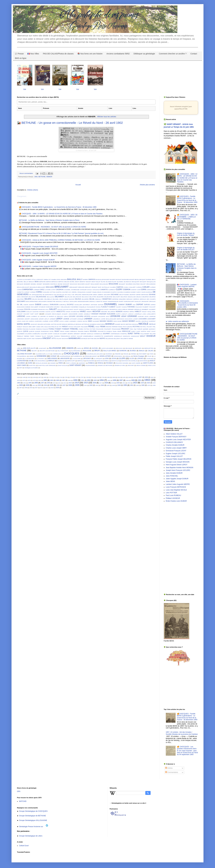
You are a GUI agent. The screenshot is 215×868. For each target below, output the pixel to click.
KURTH (118, 314)
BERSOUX (55, 282)
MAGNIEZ (103, 321)
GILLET (76, 309)
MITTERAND (86, 324)
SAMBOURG (36, 334)
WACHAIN (65, 338)
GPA (19, 791)
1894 (102, 380)
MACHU (85, 321)
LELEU (146, 316)
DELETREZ (20, 299)
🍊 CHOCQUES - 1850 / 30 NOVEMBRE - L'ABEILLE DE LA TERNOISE (187, 217)
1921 (124, 383)
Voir (25, 89)
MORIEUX (110, 324)
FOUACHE (139, 307)
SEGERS (70, 334)
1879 (34, 380)
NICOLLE (152, 324)
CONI (139, 290)
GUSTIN (48, 312)
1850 (135, 377)
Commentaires (172, 772)
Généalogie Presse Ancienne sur (35, 827)
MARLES (51, 361)
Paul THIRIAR (138, 329)
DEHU (19, 297)
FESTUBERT (143, 354)
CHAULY (90, 290)
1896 (114, 380)
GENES (32, 356)
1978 (149, 385)
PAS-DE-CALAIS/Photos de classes (58, 54)
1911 (59, 383)
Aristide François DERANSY (176, 437)
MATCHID (23, 801)
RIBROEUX (74, 331)
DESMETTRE (51, 301)
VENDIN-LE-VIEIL (120, 365)
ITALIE (149, 356)
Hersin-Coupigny (139, 356)
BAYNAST (119, 279)
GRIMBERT (145, 309)
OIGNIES (53, 363)
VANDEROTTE (99, 336)
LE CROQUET (98, 359)
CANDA (126, 287)
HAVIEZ (83, 312)
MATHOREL (47, 324)
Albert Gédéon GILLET (174, 434)
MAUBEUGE (61, 361)
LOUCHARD (143, 319)
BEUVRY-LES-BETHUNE (47, 351)
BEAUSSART (130, 279)
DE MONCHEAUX (48, 295)
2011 (41, 388)
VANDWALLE (118, 336)
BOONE (60, 284)
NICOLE (143, 324)
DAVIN (143, 292)
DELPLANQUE (64, 299)
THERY (32, 336)
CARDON (139, 287)
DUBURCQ (63, 305)
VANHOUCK (126, 336)
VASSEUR (151, 336)
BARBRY (85, 279)
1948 (113, 385)
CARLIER (146, 287)
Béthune (142, 351)
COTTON (52, 292)
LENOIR (41, 319)
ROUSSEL (93, 331)
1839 (130, 377)
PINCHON (26, 329)
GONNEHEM (41, 356)
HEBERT (89, 312)
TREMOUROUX (65, 336)
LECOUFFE (102, 316)
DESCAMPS (21, 301)
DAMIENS (127, 292)
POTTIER (93, 329)
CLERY (119, 289)
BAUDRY (113, 279)
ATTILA (34, 279)
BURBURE (123, 351)
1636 (34, 377)
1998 (26, 388)
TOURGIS (57, 336)
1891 (83, 380)
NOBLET (20, 327)
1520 (29, 377)
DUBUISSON (54, 305)
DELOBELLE (48, 299)
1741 (55, 377)
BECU (154, 279)
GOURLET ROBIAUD (97, 309)
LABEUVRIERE (52, 358)
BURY (100, 287)
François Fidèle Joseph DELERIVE (179, 459)
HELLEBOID (111, 312)
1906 (36, 383)
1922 (129, 383)
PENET (98, 327)
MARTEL (27, 324)
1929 (21, 385)
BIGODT (89, 282)
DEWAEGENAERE (83, 301)
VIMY (20, 368)
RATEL (52, 331)
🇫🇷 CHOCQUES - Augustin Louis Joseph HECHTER (38, 253)
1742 (61, 377)
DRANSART (145, 301)
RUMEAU (109, 331)
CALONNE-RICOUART (25, 354)
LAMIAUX (131, 314)
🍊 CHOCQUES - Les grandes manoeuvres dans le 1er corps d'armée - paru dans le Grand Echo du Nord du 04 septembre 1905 (187, 751)
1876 (29, 380)
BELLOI (26, 282)
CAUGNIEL (67, 290)
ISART (36, 314)
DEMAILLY (99, 299)
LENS (107, 358)
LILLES (132, 358)
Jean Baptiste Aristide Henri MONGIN (179, 468)
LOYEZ (56, 321)
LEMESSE (152, 316)
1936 (58, 385)
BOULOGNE (113, 284)
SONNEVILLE (98, 334)
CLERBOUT (112, 290)
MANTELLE (145, 321)
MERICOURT (71, 361)
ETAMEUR (42, 307)
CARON (19, 290)
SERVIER (83, 334)
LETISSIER (73, 319)
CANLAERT (132, 287)
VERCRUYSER (22, 338)
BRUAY (97, 351)
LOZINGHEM (21, 361)
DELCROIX (124, 297)
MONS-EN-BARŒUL (103, 361)
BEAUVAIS (119, 348)
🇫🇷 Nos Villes (33, 54)
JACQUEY (65, 314)
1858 (146, 377)
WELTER (97, 338)
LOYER (51, 321)
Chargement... (22, 196)
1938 (70, 385)
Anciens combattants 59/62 (118, 54)
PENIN (103, 327)
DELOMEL (56, 299)
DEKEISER (25, 297)
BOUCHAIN (74, 284)
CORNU (39, 292)
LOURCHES (38, 321)
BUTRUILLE (106, 287)
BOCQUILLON (151, 282)
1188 (24, 377)
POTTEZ (87, 329)
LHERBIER (88, 319)
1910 (54, 383)
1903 (19, 383)
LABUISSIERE (65, 358)
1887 (63, 380)
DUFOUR (101, 305)
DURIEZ (153, 305)
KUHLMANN (111, 314)
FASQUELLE (82, 307)
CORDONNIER (151, 290)
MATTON (54, 324)
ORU (42, 327)
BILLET (98, 282)
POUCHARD (100, 329)
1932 (39, 385)
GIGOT (71, 309)
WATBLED (84, 338)
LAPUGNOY (87, 358)
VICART (29, 338)
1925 (142, 383)
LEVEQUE (80, 319)
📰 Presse (19, 54)
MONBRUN (93, 324)
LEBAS (66, 316)
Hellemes (128, 356)
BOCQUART (136, 282)
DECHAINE (115, 295)
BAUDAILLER (100, 279)
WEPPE (102, 338)
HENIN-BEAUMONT (91, 356)
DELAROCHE (77, 297)
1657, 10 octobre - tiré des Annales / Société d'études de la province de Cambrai (182, 733)
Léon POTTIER (171, 493)
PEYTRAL (143, 327)
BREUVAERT (41, 287)
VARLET (143, 336)
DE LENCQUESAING (36, 295)
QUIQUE (38, 331)
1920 (118, 383)
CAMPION (120, 287)
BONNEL (33, 284)
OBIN (30, 327)
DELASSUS (85, 297)
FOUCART (152, 307)
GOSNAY (53, 356)
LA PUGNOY (40, 359)
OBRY (34, 327)
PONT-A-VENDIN (71, 363)
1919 (112, 383)
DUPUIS (147, 305)
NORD (30, 363)
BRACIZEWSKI (151, 284)
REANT (57, 331)
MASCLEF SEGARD (37, 324)
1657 (40, 377)
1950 (125, 385)
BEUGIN (67, 282)
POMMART (66, 329)
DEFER (138, 295)
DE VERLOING (77, 295)
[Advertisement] (172, 548)
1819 (119, 377)
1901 (140, 380)
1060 (18, 377)
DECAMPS (107, 295)
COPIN (143, 290)
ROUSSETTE (102, 331)
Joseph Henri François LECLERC (178, 470)
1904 (24, 383)
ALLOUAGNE (55, 348)
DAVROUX (149, 292)
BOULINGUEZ (104, 284)
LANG (144, 314)
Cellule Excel (24, 846)
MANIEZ (132, 321)
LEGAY (124, 316)
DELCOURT (116, 297)
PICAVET (149, 327)
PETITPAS (136, 327)
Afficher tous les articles (107, 117)
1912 (65, 383)
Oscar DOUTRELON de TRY (53, 327)
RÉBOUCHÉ (126, 331)
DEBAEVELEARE (87, 295)
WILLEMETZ (124, 338)
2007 (36, 388)
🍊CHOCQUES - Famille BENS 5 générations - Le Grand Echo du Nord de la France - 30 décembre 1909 (58, 207)
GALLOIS (66, 309)
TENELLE (20, 336)
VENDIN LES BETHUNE (105, 365)
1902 (36, 177)
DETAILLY (66, 301)
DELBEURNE (108, 297)
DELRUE (78, 299)
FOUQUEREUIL (22, 356)
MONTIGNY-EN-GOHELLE (129, 361)
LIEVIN (114, 358)
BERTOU (61, 282)
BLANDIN (109, 282)
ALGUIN (19, 279)
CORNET (27, 292)
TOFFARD (50, 336)
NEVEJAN (135, 324)
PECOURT (77, 327)
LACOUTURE (76, 359)
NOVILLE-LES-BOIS (41, 363)
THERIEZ (26, 336)
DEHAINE (152, 295)
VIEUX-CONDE (141, 365)
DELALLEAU (51, 297)
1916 (94, 383)
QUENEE (146, 329)
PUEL (131, 329)
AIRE (19, 348)
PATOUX (71, 327)
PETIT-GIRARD (127, 327)
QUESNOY (152, 329)
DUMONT (122, 305)
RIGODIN (81, 331)
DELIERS (28, 299)
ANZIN (79, 348)
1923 (135, 383)
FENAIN (126, 354)
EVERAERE (49, 307)
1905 (30, 383)
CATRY (53, 290)
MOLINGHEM (90, 361)
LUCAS (61, 321)
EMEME (28, 307)
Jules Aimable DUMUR (174, 473)
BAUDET (107, 279)
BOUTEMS (137, 284)
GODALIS (82, 309)
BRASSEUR (33, 287)
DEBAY (95, 295)
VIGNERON (38, 338)
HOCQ (149, 312)
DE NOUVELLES (59, 295)
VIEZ (33, 338)
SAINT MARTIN (141, 331)
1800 (108, 377)
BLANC (103, 282)
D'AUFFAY (114, 292)
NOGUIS (25, 327)
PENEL (92, 326)
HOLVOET (26, 314)
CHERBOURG (57, 354)
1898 (127, 380)
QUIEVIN (32, 331)
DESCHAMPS (43, 301)
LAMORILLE (138, 314)
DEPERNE (115, 299)
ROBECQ (91, 363)
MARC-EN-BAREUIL (40, 361)
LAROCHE (21, 316)
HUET (32, 314)
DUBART (32, 305)
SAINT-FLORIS (148, 363)
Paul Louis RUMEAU (173, 495)
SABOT (133, 331)
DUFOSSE (94, 305)
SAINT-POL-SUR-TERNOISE (47, 365)
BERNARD (42, 282)
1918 (106, 383)
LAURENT (34, 316)
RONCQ (100, 363)
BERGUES (138, 348)
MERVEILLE (71, 324)
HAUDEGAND (75, 312)
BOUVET (143, 284)
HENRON (126, 312)
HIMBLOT (138, 312)
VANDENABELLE (88, 336)
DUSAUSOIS (21, 307)
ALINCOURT (42, 348)
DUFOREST (86, 305)
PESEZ (120, 327)
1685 (45, 377)
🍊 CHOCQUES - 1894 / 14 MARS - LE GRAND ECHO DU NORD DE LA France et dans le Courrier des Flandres (61, 214)
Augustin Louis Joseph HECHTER (178, 440)
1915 (86, 383)
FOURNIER (34, 309)
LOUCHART (151, 319)
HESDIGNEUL (118, 356)
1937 (64, 385)
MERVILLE (81, 361)
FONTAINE (131, 307)
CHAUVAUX (96, 290)
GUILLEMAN (21, 312)
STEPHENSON (115, 334)
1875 (24, 380)
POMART (58, 329)
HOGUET (20, 314)
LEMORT (27, 319)
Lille (30, 361)
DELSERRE (85, 299)
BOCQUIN (20, 284)
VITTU (54, 338)
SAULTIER (44, 334)
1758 (71, 377)
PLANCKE (32, 329)
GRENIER (131, 309)
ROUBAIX (110, 363)
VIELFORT (131, 365)
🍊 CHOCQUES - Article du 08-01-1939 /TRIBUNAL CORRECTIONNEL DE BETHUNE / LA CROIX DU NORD (60, 240)
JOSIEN (81, 314)
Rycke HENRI (117, 331)
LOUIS (19, 321)
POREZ (81, 329)
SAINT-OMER (22, 365)
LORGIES (140, 358)
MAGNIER (96, 321)
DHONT (105, 301)
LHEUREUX (97, 319)
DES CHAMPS (151, 299)
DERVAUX (143, 299)
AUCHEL (95, 348)
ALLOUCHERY (27, 279)
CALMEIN (113, 287)
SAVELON (56, 334)
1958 (137, 385)
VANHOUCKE (135, 336)
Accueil (78, 185)
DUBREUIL (46, 305)
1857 (140, 377)
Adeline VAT (47, 279)
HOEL (154, 312)
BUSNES (133, 351)
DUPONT (140, 305)
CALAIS (150, 351)
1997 (20, 388)
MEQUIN (65, 324)
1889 (69, 380)
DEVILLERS (74, 301)
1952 (132, 385)
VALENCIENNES (90, 365)
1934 (45, 385)
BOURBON (129, 284)
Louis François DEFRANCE (176, 487)
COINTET (134, 290)
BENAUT (31, 282)
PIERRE (19, 329)
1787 (82, 377)
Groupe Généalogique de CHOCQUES (33, 811)
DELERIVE (145, 297)
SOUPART (106, 334)
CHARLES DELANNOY (174, 442)
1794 (103, 377)
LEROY (59, 319)
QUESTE (20, 331)
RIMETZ (87, 331)
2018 (52, 388)
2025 (57, 388)
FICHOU (98, 307)
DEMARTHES (107, 299)
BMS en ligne (21, 58)
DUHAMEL (111, 304)
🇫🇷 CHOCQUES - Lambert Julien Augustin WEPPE (38, 266)
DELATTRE (93, 297)
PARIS (61, 363)
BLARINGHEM (76, 351)
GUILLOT (29, 312)
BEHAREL (20, 282)
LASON (28, 316)
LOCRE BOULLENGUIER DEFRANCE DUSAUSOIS (117, 319)
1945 (108, 385)
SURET (130, 334)
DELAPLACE (68, 297)
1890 (75, 380)
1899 (133, 380)
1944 (102, 385)
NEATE (123, 324)
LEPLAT (47, 319)
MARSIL (20, 324)
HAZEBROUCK (78, 356)
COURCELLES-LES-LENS (95, 354)
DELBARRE (100, 297)
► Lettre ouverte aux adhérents (177, 321)
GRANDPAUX (113, 309)
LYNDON (79, 321)
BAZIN (124, 279)
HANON (68, 312)
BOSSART (66, 284)
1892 (89, 380)
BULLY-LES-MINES (110, 351)
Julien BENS (170, 481)
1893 (95, 380)
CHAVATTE (104, 290)
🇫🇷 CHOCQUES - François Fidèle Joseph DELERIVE (39, 247)
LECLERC (72, 316)
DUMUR (129, 305)
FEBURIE (118, 354)
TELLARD (153, 334)
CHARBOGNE (75, 290)
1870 (18, 380)
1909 (48, 383)
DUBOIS (38, 305)
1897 (121, 380)
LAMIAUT (124, 314)
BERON (49, 282)
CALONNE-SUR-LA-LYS (43, 354)
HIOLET (144, 312)
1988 (154, 385)
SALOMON (28, 334)
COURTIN (59, 292)
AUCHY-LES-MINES (107, 348)
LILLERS (122, 358)
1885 (58, 380)
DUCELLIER (78, 305)
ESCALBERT (35, 307)
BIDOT (77, 282)
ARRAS (86, 348)
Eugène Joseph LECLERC (176, 454)
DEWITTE (99, 301)
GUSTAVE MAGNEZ (39, 312)
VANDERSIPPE (108, 336)
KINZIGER (103, 314)
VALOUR (80, 336)
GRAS (120, 309)
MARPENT (152, 321)
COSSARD (46, 292)
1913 (70, 383)
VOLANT (59, 338)
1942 (91, 385)
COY (70, 292)
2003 (31, 388)
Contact (194, 54)
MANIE (119, 321)
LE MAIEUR (50, 316)
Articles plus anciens (147, 185)
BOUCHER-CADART (84, 284)
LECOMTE (94, 316)
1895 (109, 380)
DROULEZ (152, 301)
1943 (97, 385)
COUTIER (65, 292)
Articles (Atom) (33, 190)
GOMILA (88, 309)
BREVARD (81, 287)
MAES (90, 321)
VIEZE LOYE (152, 365)
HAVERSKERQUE (65, 356)
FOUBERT (145, 307)
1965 (143, 385)
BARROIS (92, 279)
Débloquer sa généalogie (144, 54)
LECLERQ (80, 316)
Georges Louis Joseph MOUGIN (178, 462)
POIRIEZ (51, 329)
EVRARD (56, 307)
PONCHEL (74, 329)
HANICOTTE (61, 312)
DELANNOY (59, 297)
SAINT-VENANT (75, 365)
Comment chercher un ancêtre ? (173, 54)
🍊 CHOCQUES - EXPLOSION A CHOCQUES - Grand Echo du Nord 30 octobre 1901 (187, 304)
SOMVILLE (90, 334)
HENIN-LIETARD (105, 356)
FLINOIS (124, 307)
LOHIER (135, 319)
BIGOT (94, 282)
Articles (169, 768)
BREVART (88, 287)
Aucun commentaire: (27, 173)
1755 (66, 377)
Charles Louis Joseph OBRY (176, 448)
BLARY (114, 282)
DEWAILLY (92, 301)
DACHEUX (121, 292)
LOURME (45, 321)
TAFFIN (137, 334)
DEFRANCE (145, 295)
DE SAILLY (68, 295)
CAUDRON (60, 290)
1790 (87, 377)
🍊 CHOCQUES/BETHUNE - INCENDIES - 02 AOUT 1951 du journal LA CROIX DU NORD (53, 227)
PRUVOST (125, 329)
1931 (34, 385)
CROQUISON (81, 292)
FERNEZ (134, 354)
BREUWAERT (74, 287)
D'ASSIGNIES (106, 292)
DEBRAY (101, 295)
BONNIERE (46, 284)
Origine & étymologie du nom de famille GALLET (186, 249)
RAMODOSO (45, 331)
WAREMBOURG (75, 338)
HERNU (132, 312)
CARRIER (36, 290)
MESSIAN (78, 324)
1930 (27, 385)
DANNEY (133, 292)
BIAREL (72, 282)
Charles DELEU (97, 292)
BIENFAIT (83, 282)
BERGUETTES (149, 348)
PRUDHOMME (116, 329)
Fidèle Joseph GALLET (174, 456)
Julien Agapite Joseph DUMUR (177, 479)
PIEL (154, 327)
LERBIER (52, 319)
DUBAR (26, 305)
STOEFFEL (124, 334)
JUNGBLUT (87, 314)
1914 (77, 383)
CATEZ (42, 290)
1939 (77, 385)
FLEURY (119, 307)
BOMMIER (27, 284)
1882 (45, 380)
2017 (47, 388)
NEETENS (129, 324)
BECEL (137, 279)
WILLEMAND (109, 338)
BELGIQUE (129, 348)
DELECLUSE (132, 297)
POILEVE (45, 329)
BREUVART (62, 287)
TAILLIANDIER (145, 334)
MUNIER (118, 324)
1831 (124, 377)
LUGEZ (67, 321)
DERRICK (136, 299)
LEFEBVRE (115, 316)
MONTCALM (115, 361)
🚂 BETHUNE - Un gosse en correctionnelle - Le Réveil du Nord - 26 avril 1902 (70, 123)
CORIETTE (20, 292)
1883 (52, 380)
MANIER (125, 321)
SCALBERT (63, 334)
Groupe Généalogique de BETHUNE (32, 816)
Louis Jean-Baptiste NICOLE (176, 490)
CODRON (127, 290)
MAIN (115, 321)
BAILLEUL (72, 279)
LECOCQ (87, 316)
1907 (42, 383)
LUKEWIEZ (73, 321)
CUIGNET (89, 292)
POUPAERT (108, 329)
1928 (154, 383)
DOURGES (109, 354)
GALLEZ (60, 309)
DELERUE (152, 297)
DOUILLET (138, 301)
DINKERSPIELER (113, 301)
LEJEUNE (141, 316)
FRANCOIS (42, 309)
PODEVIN (39, 329)
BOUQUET (122, 284)
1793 (98, 377)
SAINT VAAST (151, 331)
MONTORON (101, 324)
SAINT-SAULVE (62, 365)
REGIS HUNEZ (65, 331)
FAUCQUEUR (91, 307)
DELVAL (92, 299)
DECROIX (133, 295)
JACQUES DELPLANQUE (53, 314)
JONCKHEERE (73, 314)
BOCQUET (143, 282)
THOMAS (38, 336)
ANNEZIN (70, 348)
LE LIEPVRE (42, 316)
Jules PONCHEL (172, 476)
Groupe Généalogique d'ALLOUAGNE (33, 820)
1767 (77, 377)
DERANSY (130, 299)
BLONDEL (120, 282)
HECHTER (96, 312)
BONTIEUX (54, 284)
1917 (101, 383)
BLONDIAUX (128, 282)
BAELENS (64, 279)
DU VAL (20, 305)
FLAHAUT (105, 307)
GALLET (53, 309)
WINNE (131, 338)
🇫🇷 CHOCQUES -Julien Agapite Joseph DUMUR (37, 260)
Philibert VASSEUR (173, 498)
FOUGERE (20, 309)
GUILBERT (152, 309)
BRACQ (19, 287)
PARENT (65, 327)
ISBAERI (49, 177)
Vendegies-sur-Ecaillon (31, 368)
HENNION (119, 312)
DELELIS (139, 297)
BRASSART (26, 287)
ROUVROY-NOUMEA (122, 363)
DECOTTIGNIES (124, 295)
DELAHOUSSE (41, 297)
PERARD (109, 327)
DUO (134, 305)
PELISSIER (84, 327)
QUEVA (26, 331)
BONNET (39, 284)
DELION (35, 299)
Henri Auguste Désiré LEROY (177, 465)
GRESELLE (138, 309)
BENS (37, 282)
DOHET (121, 301)
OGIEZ (38, 327)
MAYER (59, 324)
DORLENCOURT (129, 301)
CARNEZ (153, 287)
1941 (85, 385)
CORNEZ (33, 292)
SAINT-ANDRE (136, 363)
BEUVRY (34, 351)
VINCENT (47, 338)
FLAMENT (112, 307)
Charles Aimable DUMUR (175, 445)
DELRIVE (72, 299)
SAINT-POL (32, 365)
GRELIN (125, 309)
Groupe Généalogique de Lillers (31, 836)
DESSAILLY (59, 301)
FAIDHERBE (74, 307)
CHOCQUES (72, 353)
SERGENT (77, 334)
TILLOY (44, 336)
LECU (107, 316)
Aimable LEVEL (56, 279)
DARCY (139, 292)
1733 (50, 377)
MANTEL (138, 321)
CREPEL (74, 292)
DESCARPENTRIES (32, 301)
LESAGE (66, 319)
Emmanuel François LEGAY (176, 451)
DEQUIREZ (122, 299)
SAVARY (50, 334)
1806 (114, 377)
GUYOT (53, 312)
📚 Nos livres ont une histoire (90, 54)
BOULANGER (95, 284)
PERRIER (115, 327)
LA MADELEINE (29, 359)
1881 (40, 380)
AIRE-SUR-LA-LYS (29, 348)
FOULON (27, 309)
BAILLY (80, 279)
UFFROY (73, 336)
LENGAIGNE (34, 319)
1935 (51, 385)
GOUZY (106, 309)
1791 (92, 377)
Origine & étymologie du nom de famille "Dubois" (186, 234)
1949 (119, 385)
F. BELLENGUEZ (65, 307)
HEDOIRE (104, 312)
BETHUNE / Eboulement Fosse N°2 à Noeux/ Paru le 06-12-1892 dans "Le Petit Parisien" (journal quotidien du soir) (61, 233)
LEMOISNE (20, 319)
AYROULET (40, 279)
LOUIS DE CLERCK (28, 321)
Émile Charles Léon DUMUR (176, 501)
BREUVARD (50, 287)
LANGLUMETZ (151, 314)
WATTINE (91, 338)
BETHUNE (42, 177)
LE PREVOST (59, 316)
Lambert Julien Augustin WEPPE (178, 484)
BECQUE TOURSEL (145, 279)
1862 (152, 377)
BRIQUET (95, 287)
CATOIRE (48, 290)
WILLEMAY (117, 338)
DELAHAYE (32, 297)
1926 (148, 383)
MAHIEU (110, 321)
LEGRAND (132, 316)
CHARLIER (83, 290)
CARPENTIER (27, 290)
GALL (47, 309)
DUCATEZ (70, 305)
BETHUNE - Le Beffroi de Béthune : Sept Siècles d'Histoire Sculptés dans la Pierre (49, 220)
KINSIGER (95, 314)
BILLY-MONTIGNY (63, 351)
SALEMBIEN (21, 334)
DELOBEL (41, 299)
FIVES (151, 354)
